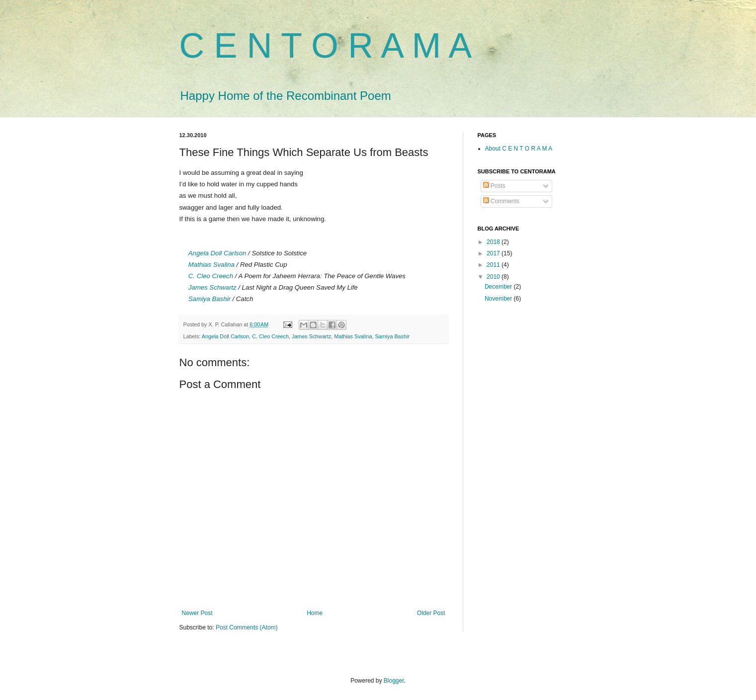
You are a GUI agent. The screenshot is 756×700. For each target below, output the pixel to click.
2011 (494, 265)
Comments (501, 201)
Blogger (394, 681)
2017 (494, 253)
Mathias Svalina (211, 265)
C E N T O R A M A (326, 46)
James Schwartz (212, 287)
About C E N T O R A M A (519, 149)
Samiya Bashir (210, 299)
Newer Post (197, 613)
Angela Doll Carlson (217, 253)
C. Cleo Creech (211, 276)
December (499, 287)
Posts (494, 186)
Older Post (431, 613)
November (499, 299)
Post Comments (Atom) (247, 627)
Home (315, 613)
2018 (494, 242)
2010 (494, 277)
